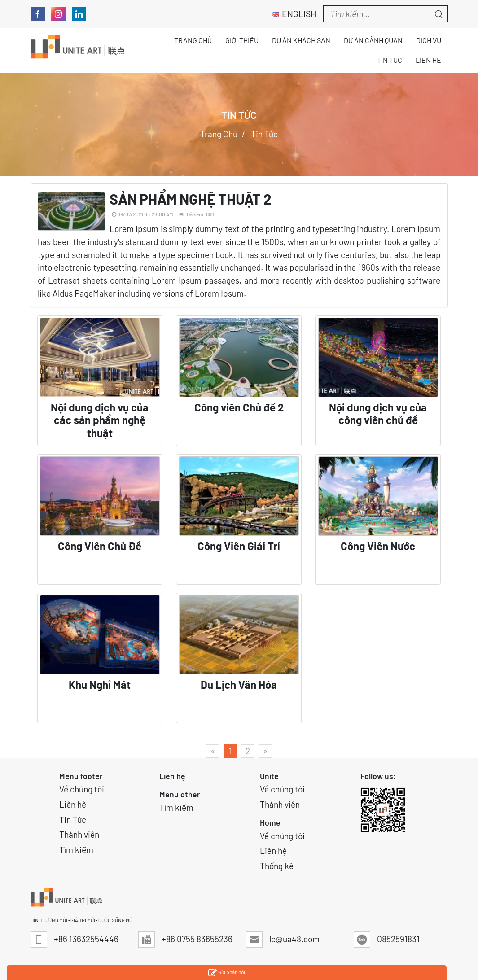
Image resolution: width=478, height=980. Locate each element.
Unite (269, 776)
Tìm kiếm (76, 850)
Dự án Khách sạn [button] (301, 40)
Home (270, 822)
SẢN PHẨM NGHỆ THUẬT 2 (191, 199)
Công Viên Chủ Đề (100, 546)
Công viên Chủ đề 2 (239, 407)
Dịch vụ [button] (429, 40)
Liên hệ (73, 804)
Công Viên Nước (378, 546)
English (294, 14)
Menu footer (81, 776)
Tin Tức (73, 820)
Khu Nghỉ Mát (100, 685)
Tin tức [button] (390, 60)
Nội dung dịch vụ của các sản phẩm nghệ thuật (100, 420)
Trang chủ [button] (193, 40)
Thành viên (79, 834)
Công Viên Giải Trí (239, 546)
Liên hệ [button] (428, 60)
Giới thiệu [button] (242, 40)
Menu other (180, 794)
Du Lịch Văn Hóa (239, 685)
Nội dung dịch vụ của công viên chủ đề (378, 414)
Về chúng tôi (82, 789)
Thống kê (277, 866)
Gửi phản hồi (227, 973)
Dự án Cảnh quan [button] (373, 40)
